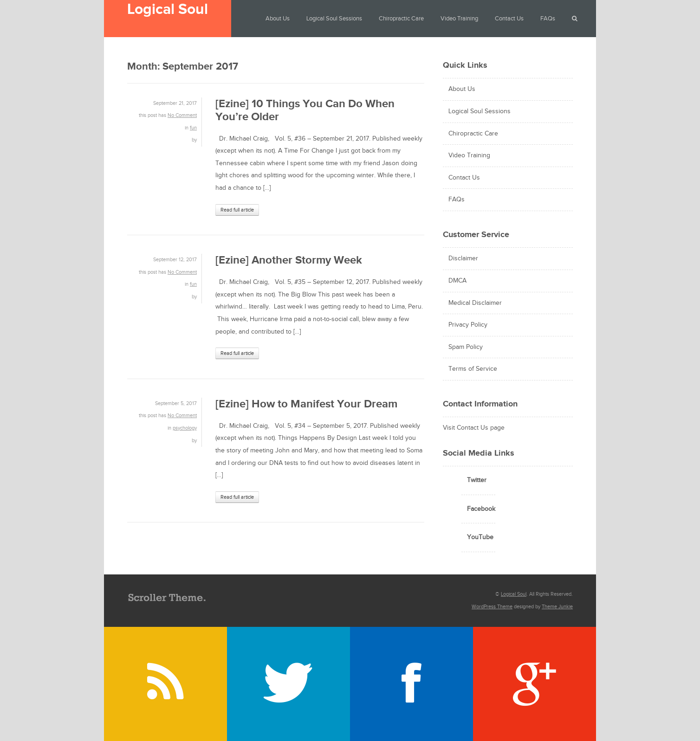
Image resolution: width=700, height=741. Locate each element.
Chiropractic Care (401, 19)
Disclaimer (463, 258)
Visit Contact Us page (474, 428)
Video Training (459, 19)
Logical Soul (168, 10)
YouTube (480, 537)
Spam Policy (466, 347)
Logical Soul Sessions (334, 19)
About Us (278, 19)
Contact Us (509, 19)
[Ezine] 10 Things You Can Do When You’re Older (305, 110)
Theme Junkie (557, 607)
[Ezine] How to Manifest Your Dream (306, 404)
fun (193, 128)
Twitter (477, 480)
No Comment (182, 115)
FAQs (548, 19)
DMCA (457, 281)
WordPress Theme (492, 607)
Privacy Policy (468, 325)
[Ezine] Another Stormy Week (289, 260)
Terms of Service (473, 369)
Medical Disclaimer (475, 303)
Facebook (481, 509)
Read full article (237, 210)
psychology (185, 428)
